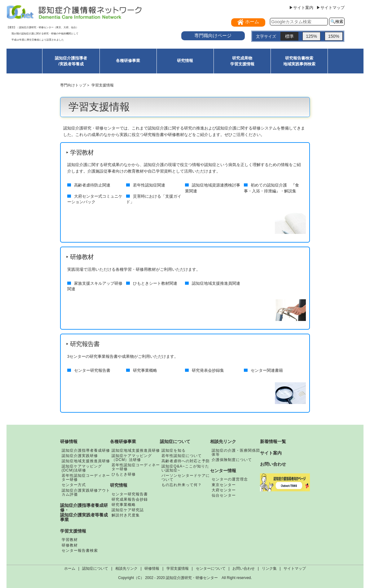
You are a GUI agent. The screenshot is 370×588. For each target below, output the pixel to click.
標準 (289, 36)
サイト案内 (271, 453)
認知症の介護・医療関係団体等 (236, 452)
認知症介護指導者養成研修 (86, 450)
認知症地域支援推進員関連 (216, 283)
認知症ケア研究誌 (128, 510)
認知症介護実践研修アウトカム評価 (86, 492)
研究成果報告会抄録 (130, 499)
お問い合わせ (273, 464)
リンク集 (269, 568)
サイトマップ (295, 568)
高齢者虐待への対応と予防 (186, 461)
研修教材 (82, 257)
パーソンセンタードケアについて (186, 478)
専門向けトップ (73, 85)
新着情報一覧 (273, 441)
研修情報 (69, 441)
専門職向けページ (213, 35)
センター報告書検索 (80, 551)
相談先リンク (223, 441)
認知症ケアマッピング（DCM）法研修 (132, 458)
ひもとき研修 (124, 474)
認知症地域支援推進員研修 (86, 461)
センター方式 (74, 485)
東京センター (224, 485)
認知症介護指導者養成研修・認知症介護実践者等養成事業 (84, 513)
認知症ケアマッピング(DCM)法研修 (82, 468)
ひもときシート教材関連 (155, 283)
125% (311, 36)
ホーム (70, 568)
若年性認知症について (182, 456)
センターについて (211, 568)
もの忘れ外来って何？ (182, 485)
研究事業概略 (145, 370)
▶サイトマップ (330, 8)
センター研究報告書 (92, 370)
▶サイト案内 (301, 8)
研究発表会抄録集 (208, 370)
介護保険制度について (232, 460)
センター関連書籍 (267, 370)
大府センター (224, 490)
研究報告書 (85, 344)
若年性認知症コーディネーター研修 (86, 478)
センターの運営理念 (230, 479)
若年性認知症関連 (149, 185)
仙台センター (224, 495)
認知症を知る (174, 450)
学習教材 (82, 152)
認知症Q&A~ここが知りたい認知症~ (185, 468)
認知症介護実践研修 (80, 456)
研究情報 (185, 61)
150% (334, 36)
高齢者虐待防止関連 (92, 185)
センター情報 (223, 471)
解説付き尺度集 (126, 515)
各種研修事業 (128, 61)
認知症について (175, 441)
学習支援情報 (73, 531)
